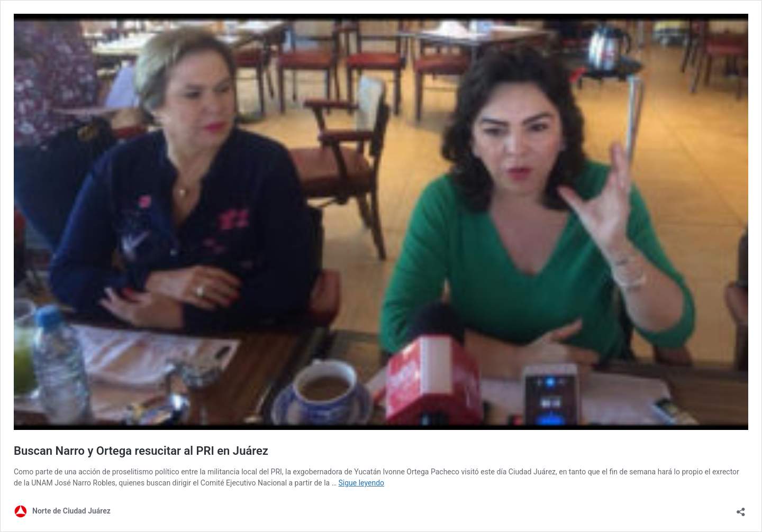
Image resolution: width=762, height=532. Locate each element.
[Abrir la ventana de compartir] (741, 508)
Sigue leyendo (362, 483)
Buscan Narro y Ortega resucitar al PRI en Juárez (141, 451)
